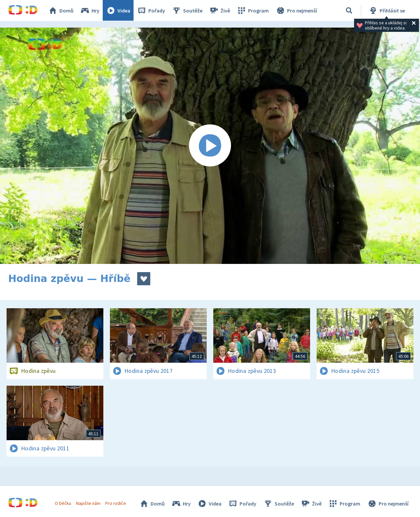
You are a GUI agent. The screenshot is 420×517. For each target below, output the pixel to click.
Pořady (151, 11)
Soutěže (187, 11)
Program (253, 11)
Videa (118, 11)
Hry (90, 11)
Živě (220, 11)
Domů (61, 11)
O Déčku (63, 503)
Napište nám (88, 503)
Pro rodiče (116, 503)
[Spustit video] (210, 146)
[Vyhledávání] (349, 11)
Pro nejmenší (296, 11)
